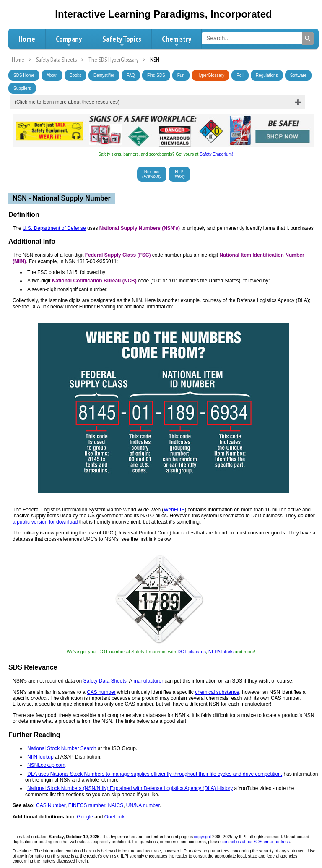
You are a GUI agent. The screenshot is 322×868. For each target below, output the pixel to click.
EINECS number (87, 805)
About (52, 75)
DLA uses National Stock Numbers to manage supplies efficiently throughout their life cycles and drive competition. (155, 774)
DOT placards (192, 652)
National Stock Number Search (62, 748)
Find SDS (156, 75)
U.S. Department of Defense (54, 228)
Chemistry (177, 41)
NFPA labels (221, 652)
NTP (179, 174)
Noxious (152, 174)
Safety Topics (122, 41)
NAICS (116, 805)
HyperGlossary (210, 75)
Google (85, 817)
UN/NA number (143, 805)
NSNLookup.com (46, 765)
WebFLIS (174, 510)
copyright (203, 837)
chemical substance (217, 692)
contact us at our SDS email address (256, 842)
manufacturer (148, 681)
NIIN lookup (40, 757)
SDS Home (24, 75)
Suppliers (22, 88)
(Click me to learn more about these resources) (67, 102)
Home (27, 39)
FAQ (131, 75)
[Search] (308, 39)
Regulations (267, 75)
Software (298, 75)
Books (75, 75)
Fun (181, 75)
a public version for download (45, 522)
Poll (240, 75)
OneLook (115, 817)
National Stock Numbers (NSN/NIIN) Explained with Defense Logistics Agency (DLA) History (130, 788)
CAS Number (51, 805)
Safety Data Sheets (105, 681)
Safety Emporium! (216, 154)
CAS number (101, 692)
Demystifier (104, 75)
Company (69, 41)
